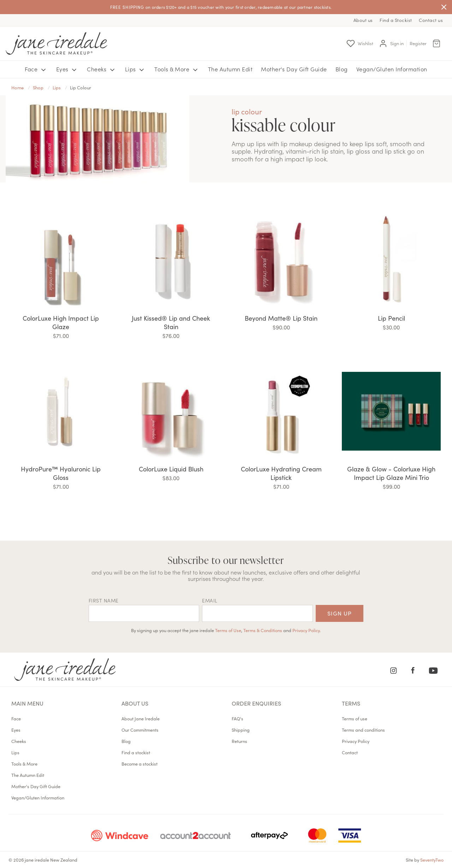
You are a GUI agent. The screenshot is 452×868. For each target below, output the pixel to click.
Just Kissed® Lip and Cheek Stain (171, 322)
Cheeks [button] (102, 69)
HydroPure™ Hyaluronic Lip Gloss (61, 473)
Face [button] (36, 69)
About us (363, 20)
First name (104, 600)
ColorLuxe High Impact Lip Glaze (61, 322)
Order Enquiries (256, 703)
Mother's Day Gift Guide (294, 69)
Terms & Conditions (263, 630)
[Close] (444, 7)
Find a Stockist (396, 20)
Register (418, 43)
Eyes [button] (67, 69)
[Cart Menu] (436, 43)
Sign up (340, 613)
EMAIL (210, 600)
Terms (351, 703)
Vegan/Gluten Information (392, 69)
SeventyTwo (432, 860)
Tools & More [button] (177, 69)
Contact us (431, 20)
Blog (342, 69)
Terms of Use (228, 630)
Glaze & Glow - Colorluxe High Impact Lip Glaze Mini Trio (391, 473)
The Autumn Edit (230, 69)
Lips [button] (136, 69)
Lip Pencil (391, 318)
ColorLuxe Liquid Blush (171, 469)
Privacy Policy (306, 630)
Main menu (27, 703)
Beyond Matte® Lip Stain (281, 318)
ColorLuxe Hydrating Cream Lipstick (281, 473)
